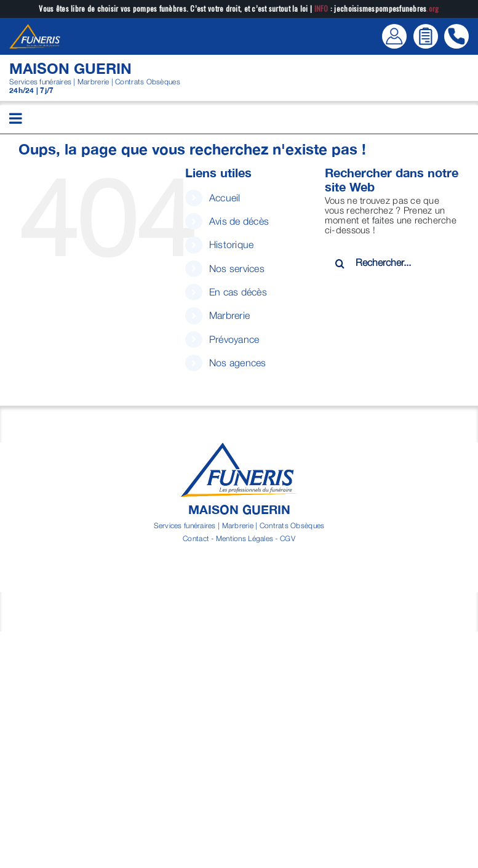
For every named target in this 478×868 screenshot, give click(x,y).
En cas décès (238, 292)
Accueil (225, 198)
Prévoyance (234, 339)
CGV (288, 538)
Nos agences (238, 363)
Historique (232, 244)
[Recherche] (340, 263)
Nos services (237, 268)
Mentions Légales (245, 538)
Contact (196, 538)
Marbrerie (229, 315)
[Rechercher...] (392, 262)
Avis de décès (239, 221)
